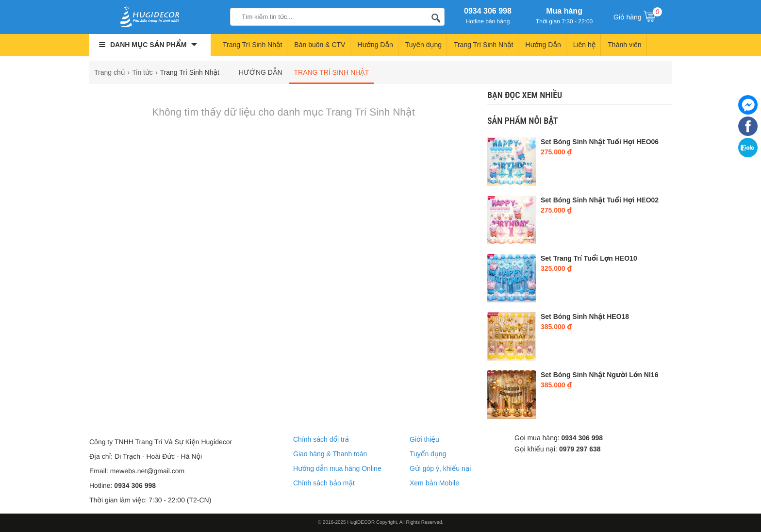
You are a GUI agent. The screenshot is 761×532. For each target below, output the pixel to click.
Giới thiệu (424, 439)
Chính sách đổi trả (321, 439)
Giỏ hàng (638, 16)
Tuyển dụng (423, 45)
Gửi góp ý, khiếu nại (440, 468)
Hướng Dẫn (375, 45)
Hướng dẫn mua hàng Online (337, 468)
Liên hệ (585, 45)
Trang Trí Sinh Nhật (252, 45)
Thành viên (624, 45)
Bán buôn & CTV (320, 45)
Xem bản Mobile (434, 483)
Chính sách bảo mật (324, 483)
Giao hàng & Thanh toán (330, 454)
